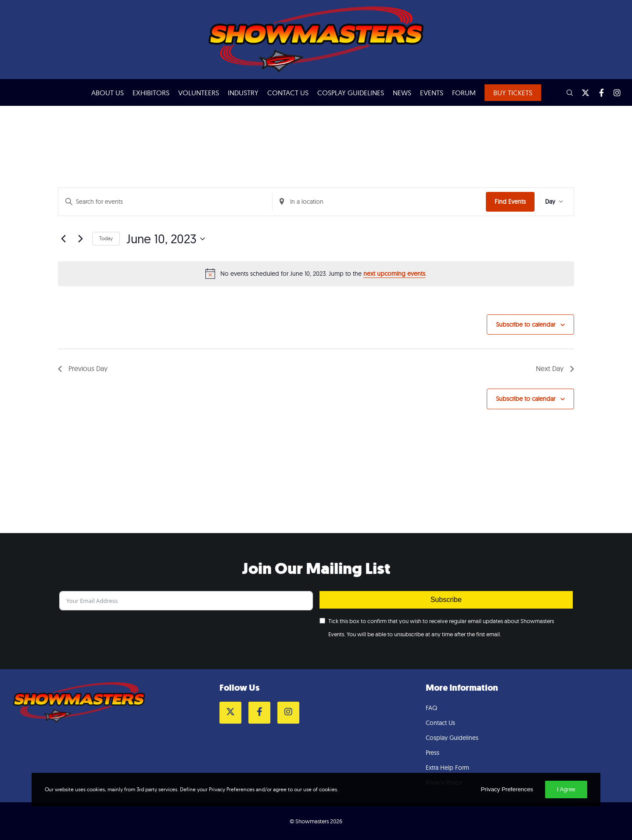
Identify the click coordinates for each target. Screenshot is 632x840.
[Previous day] (63, 239)
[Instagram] (613, 93)
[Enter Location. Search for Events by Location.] (379, 202)
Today (106, 238)
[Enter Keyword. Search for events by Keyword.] (165, 202)
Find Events (510, 202)
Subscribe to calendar (526, 324)
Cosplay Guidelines (452, 738)
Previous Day (83, 368)
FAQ (431, 708)
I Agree (566, 789)
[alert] (316, 274)
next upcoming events (394, 274)
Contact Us (440, 723)
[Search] (566, 93)
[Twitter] (582, 93)
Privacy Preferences (507, 789)
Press (433, 753)
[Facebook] (597, 93)
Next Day (555, 368)
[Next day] (80, 239)
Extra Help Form (447, 768)
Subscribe (446, 600)
